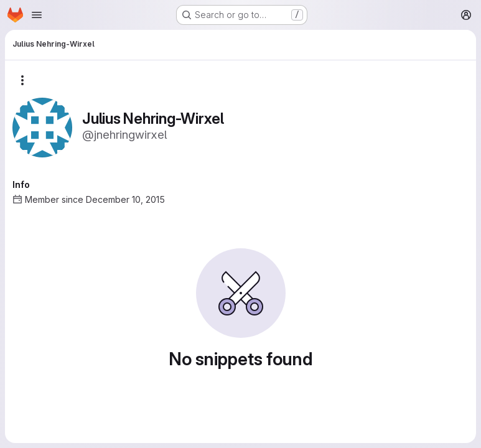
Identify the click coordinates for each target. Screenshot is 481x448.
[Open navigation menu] (37, 15)
